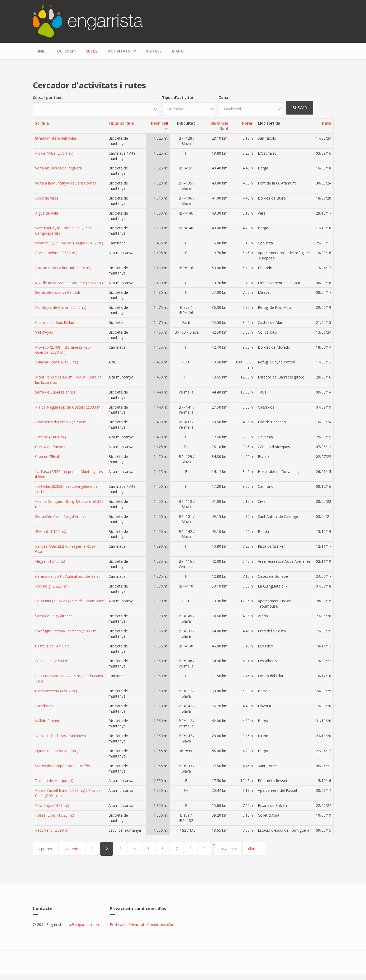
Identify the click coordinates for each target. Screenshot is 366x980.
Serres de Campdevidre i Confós (63, 766)
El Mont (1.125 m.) (51, 531)
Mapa (178, 51)
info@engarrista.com (82, 924)
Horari (248, 123)
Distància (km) (219, 126)
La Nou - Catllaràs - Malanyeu (61, 736)
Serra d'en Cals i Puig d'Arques (61, 516)
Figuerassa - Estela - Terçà (58, 751)
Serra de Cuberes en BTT (57, 392)
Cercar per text (47, 98)
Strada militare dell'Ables (56, 138)
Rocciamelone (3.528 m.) (56, 253)
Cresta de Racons (50, 447)
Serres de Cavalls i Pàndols (58, 292)
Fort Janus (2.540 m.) (53, 661)
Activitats (120, 50)
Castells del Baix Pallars (55, 322)
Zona (224, 98)
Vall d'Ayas (44, 332)
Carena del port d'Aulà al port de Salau (68, 576)
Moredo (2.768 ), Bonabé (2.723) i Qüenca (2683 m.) (64, 350)
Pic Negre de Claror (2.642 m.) (61, 307)
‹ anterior (72, 849)
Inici (42, 51)
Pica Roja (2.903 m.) (52, 805)
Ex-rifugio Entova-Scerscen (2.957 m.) (67, 631)
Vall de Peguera (48, 721)
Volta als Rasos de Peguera (58, 168)
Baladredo (44, 706)
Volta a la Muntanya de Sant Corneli (66, 183)
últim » (254, 849)
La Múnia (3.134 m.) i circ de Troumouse (70, 601)
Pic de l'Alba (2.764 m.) (54, 153)
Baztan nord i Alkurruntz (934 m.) (63, 268)
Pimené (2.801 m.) (51, 437)
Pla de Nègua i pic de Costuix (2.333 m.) (69, 407)
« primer (45, 849)
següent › (228, 849)
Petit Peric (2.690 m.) (53, 830)
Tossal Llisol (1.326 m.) (55, 815)
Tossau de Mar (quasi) (54, 781)
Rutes (91, 51)
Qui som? (66, 51)
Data (327, 123)
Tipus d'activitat (178, 98)
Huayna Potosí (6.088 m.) (57, 362)
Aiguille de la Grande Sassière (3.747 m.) (69, 283)
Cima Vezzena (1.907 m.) (56, 691)
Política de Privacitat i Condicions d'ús (142, 924)
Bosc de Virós (47, 198)
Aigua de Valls (47, 213)
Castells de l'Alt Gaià (52, 646)
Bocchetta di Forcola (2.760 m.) (62, 422)
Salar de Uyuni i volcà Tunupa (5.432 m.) (69, 243)
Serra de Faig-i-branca (54, 616)
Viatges (154, 51)
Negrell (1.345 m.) (50, 561)
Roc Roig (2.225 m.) (52, 586)
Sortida (42, 123)
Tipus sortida (121, 123)
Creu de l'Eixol (47, 456)
